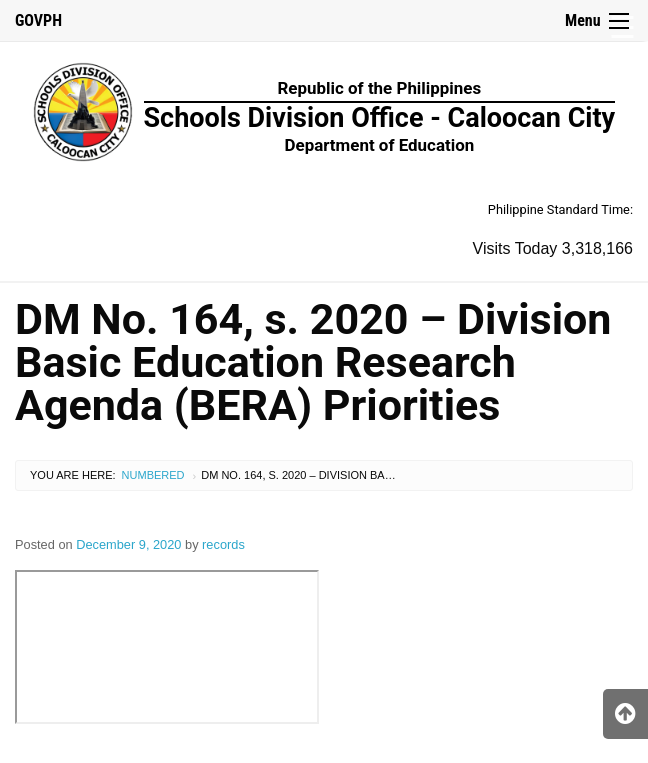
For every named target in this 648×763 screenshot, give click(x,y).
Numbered (153, 475)
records (223, 544)
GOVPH (38, 20)
